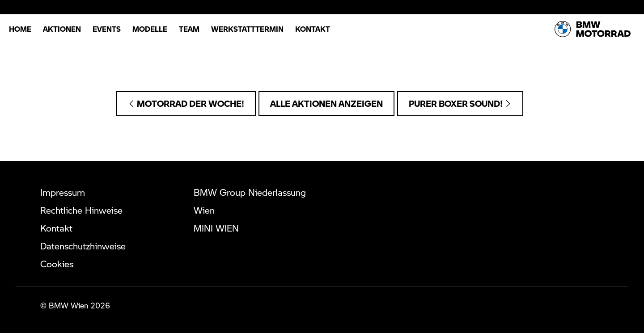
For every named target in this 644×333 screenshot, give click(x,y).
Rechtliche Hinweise (81, 210)
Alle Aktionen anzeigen (326, 103)
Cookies (57, 264)
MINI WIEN (216, 228)
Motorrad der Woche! (186, 103)
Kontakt (313, 29)
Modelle (150, 29)
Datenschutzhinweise (83, 246)
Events (107, 29)
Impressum (63, 192)
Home (20, 29)
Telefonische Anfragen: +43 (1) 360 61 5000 (322, 57)
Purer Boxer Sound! (460, 103)
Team (189, 29)
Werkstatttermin (247, 29)
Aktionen (62, 29)
